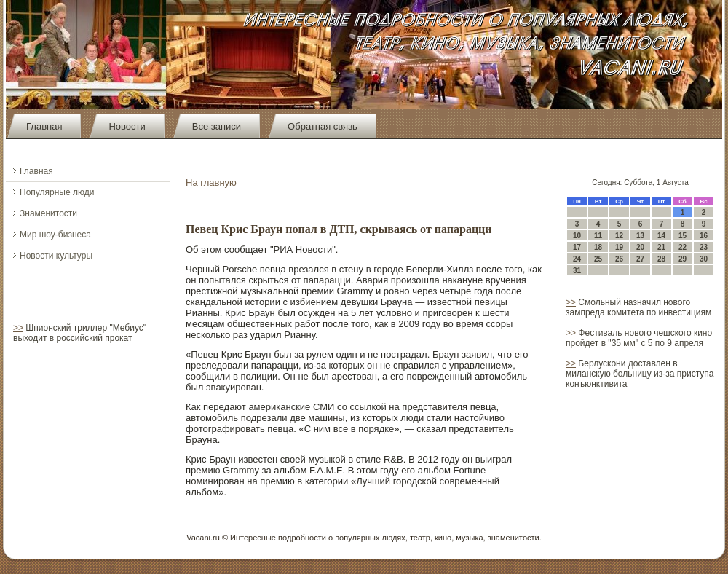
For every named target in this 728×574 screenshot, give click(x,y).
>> (18, 328)
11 (598, 236)
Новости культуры (56, 256)
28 (661, 259)
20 (640, 247)
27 (640, 259)
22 (682, 247)
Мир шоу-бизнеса (55, 235)
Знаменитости (48, 213)
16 (704, 236)
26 (619, 259)
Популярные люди (57, 192)
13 (640, 236)
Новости (127, 126)
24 (577, 259)
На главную (211, 182)
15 (682, 236)
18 (598, 247)
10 (577, 236)
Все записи (217, 126)
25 (598, 259)
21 (661, 247)
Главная (44, 126)
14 (661, 236)
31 (577, 271)
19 (619, 247)
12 (619, 236)
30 (704, 259)
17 (577, 247)
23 (704, 247)
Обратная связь (323, 126)
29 (682, 259)
